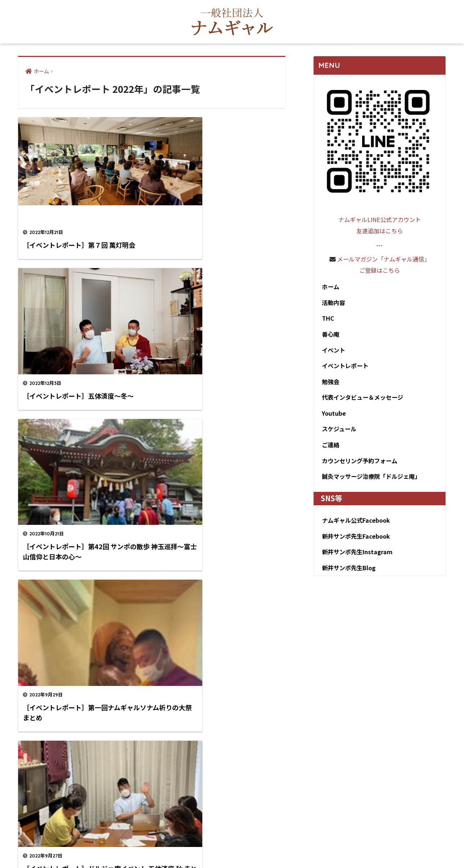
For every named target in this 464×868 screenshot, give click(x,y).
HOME (232, 837)
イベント (332, 352)
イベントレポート (344, 368)
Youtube (332, 417)
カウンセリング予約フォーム (359, 465)
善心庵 (328, 336)
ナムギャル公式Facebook (355, 526)
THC (326, 320)
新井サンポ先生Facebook (355, 542)
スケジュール (337, 433)
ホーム (328, 287)
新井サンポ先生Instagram (356, 558)
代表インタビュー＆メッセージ (362, 400)
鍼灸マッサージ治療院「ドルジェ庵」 (372, 482)
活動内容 (332, 303)
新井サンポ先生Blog (348, 574)
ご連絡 (328, 449)
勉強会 (328, 384)
